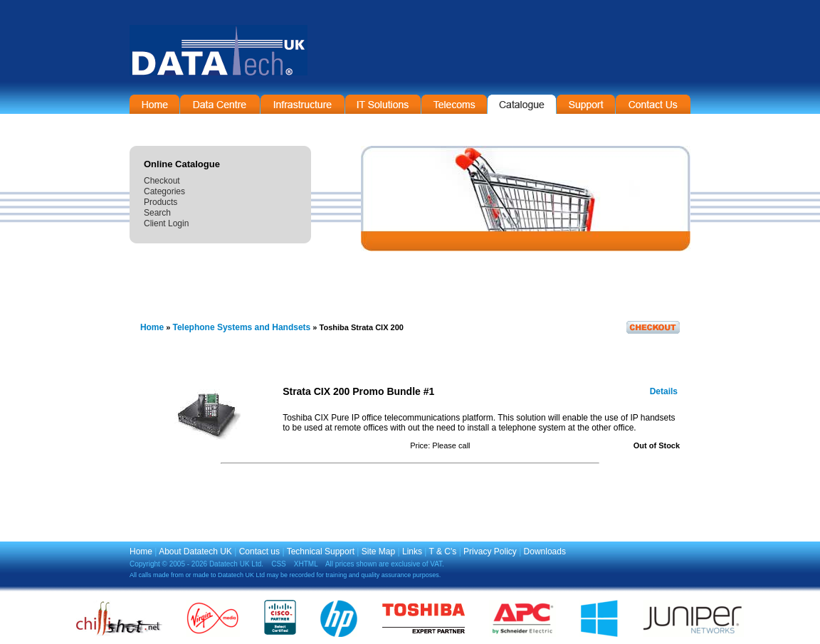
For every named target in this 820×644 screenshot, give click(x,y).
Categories (164, 191)
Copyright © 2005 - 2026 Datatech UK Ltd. (196, 564)
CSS (279, 564)
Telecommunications (454, 104)
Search (157, 213)
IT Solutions (383, 104)
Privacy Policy (490, 551)
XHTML (306, 564)
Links (412, 551)
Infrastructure (303, 104)
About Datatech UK (195, 551)
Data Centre (220, 104)
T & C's (443, 551)
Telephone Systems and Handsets (241, 327)
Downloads (545, 551)
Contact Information (653, 104)
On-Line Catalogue (522, 104)
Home (154, 104)
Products (161, 202)
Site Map (378, 551)
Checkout (162, 181)
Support (586, 104)
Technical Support (321, 551)
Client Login (166, 223)
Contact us (259, 551)
